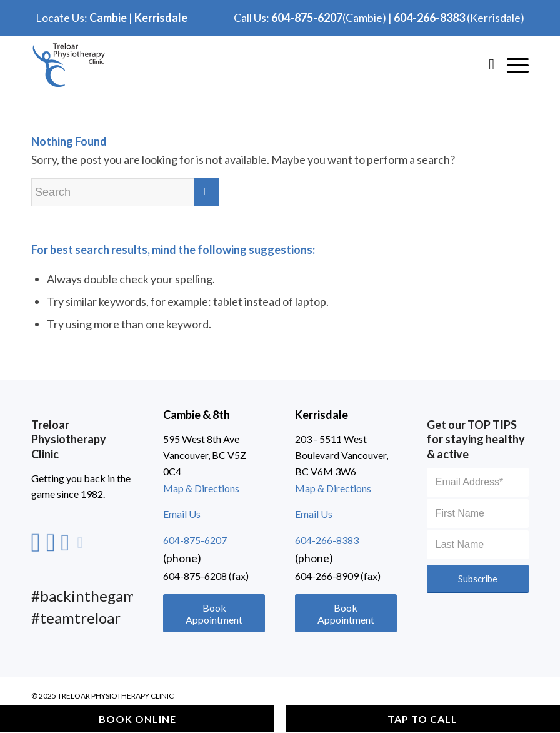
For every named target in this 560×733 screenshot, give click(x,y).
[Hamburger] (512, 64)
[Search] (485, 64)
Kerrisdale (161, 18)
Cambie (108, 18)
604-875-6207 (307, 18)
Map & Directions (201, 488)
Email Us (182, 514)
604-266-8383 (429, 18)
